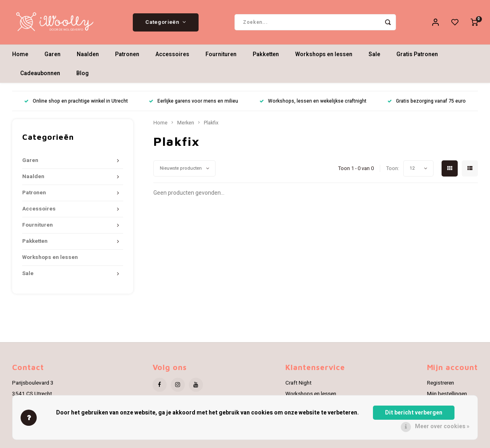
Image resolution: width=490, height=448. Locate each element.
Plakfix (211, 123)
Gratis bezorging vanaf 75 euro (427, 101)
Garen (52, 54)
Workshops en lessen (324, 54)
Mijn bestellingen (447, 394)
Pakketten (266, 54)
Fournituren (221, 54)
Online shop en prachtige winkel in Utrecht (76, 101)
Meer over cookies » (442, 426)
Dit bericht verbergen (414, 413)
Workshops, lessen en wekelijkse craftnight (313, 101)
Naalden (88, 54)
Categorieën (166, 22)
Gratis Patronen (417, 54)
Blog (83, 73)
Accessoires (172, 54)
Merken (186, 123)
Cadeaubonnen (40, 73)
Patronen (127, 54)
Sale (374, 54)
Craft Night (298, 383)
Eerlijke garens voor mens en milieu (194, 101)
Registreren (441, 383)
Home (20, 54)
